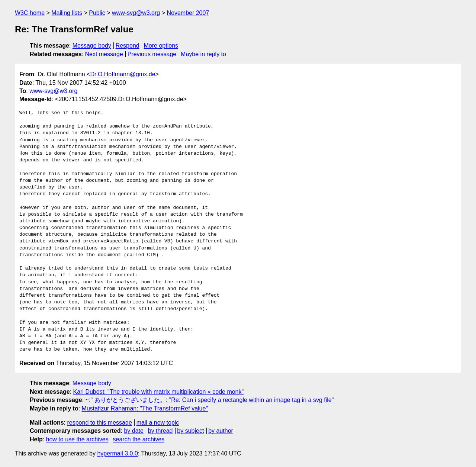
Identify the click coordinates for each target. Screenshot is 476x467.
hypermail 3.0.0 (117, 453)
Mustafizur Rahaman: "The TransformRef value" (145, 408)
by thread (160, 431)
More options (161, 46)
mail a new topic (158, 423)
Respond (128, 46)
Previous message (152, 54)
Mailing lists (67, 13)
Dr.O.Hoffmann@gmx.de (123, 74)
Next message (104, 54)
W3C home (30, 13)
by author (221, 431)
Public (97, 13)
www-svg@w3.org (136, 13)
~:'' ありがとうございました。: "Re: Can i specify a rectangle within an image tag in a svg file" (209, 400)
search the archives (139, 439)
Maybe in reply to (203, 54)
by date (134, 431)
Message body (92, 46)
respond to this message (99, 423)
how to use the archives (77, 439)
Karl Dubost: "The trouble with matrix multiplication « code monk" (159, 392)
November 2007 (188, 13)
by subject (190, 431)
